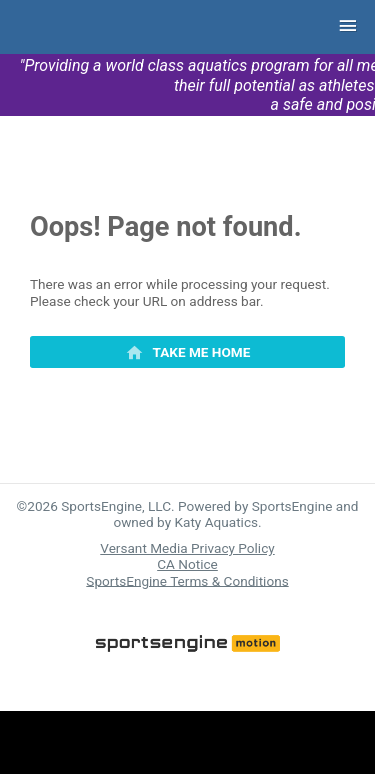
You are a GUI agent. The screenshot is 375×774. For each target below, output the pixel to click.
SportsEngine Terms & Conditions (187, 580)
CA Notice (187, 564)
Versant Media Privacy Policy (187, 548)
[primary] (187, 352)
